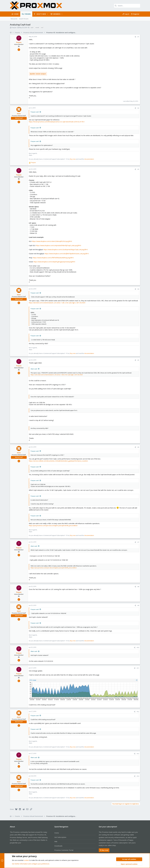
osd (42, 27)
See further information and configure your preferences (31, 864)
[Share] (135, 37)
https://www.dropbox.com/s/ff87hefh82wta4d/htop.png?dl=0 (53, 258)
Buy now (73, 159)
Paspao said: (35, 112)
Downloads (58, 846)
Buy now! (104, 850)
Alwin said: (34, 369)
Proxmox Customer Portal (64, 850)
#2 (138, 108)
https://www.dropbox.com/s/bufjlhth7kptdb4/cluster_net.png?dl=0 (67, 254)
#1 (138, 37)
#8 (138, 587)
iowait (37, 27)
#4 (138, 289)
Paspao (14, 27)
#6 (138, 447)
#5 (138, 360)
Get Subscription (60, 837)
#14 (138, 776)
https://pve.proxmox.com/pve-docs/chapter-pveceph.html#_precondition (53, 526)
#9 (138, 605)
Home (57, 833)
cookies (26, 860)
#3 (138, 169)
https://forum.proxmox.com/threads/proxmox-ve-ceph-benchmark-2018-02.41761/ (57, 122)
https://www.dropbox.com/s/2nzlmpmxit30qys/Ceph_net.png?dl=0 (66, 250)
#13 (138, 754)
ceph (32, 27)
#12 (138, 712)
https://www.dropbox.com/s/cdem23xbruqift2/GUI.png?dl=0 (52, 241)
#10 (138, 647)
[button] (47, 14)
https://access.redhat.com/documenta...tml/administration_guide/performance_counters (58, 461)
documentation (89, 159)
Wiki (56, 841)
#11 (138, 668)
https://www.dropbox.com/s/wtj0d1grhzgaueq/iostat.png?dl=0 (54, 262)
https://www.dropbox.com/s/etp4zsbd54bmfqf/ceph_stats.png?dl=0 (58, 245)
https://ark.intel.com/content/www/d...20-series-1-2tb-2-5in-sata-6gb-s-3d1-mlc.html (57, 303)
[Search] (127, 6)
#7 (138, 542)
